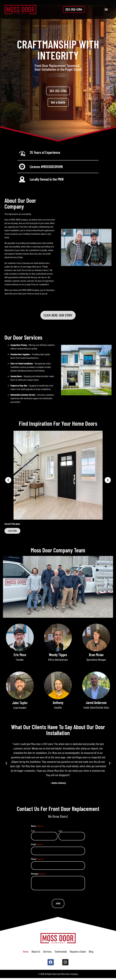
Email (37, 846)
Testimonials (61, 953)
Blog (91, 953)
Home (26, 953)
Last (60, 832)
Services (47, 953)
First (33, 832)
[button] (106, 9)
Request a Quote (78, 953)
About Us (36, 953)
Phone (37, 860)
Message (38, 875)
